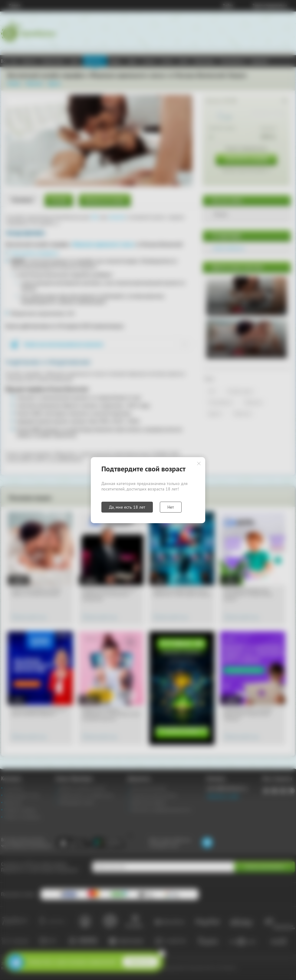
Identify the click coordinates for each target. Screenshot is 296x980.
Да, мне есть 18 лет (127, 507)
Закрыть (199, 463)
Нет (171, 507)
